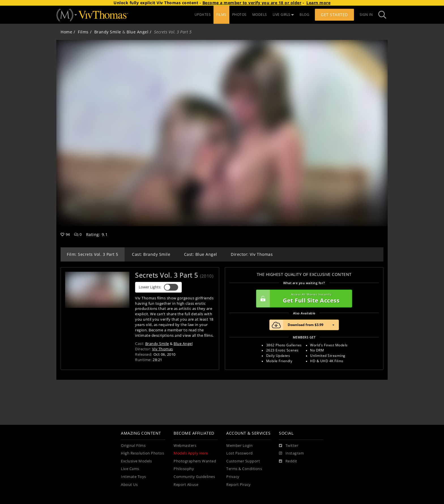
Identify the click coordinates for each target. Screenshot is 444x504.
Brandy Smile (108, 32)
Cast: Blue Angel (201, 254)
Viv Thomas (163, 349)
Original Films (133, 446)
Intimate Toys (134, 477)
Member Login (239, 446)
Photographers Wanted (195, 461)
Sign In (366, 15)
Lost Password (240, 453)
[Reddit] (288, 461)
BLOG (304, 15)
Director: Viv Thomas (252, 254)
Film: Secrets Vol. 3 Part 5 (93, 254)
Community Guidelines (194, 477)
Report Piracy (239, 485)
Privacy (233, 477)
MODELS (260, 15)
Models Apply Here (191, 453)
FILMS (221, 15)
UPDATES (203, 15)
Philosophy (184, 469)
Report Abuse (186, 485)
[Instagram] (291, 453)
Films (83, 32)
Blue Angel (137, 32)
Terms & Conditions (244, 469)
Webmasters (185, 446)
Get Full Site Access (303, 299)
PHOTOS (239, 15)
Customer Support (243, 461)
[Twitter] (289, 446)
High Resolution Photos (142, 453)
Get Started (334, 15)
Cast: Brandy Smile (151, 254)
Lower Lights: (158, 287)
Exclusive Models (136, 461)
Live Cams (130, 469)
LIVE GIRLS (283, 15)
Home (66, 32)
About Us (129, 485)
